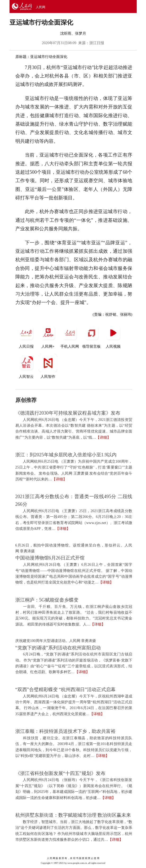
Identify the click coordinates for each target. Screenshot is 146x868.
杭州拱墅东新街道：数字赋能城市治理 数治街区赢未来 (73, 815)
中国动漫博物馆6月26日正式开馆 (50, 558)
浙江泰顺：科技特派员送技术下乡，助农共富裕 (65, 731)
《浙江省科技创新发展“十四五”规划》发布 (60, 773)
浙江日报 (97, 43)
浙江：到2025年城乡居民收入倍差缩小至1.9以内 (66, 455)
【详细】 (103, 437)
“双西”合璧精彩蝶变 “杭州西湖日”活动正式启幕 (65, 690)
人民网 (41, 7)
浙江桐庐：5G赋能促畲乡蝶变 (47, 600)
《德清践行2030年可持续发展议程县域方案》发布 (68, 413)
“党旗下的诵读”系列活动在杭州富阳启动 (58, 648)
